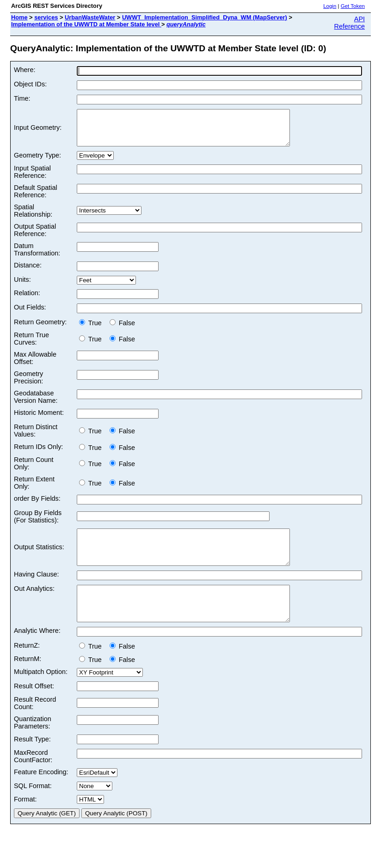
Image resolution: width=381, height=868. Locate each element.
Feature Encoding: (41, 793)
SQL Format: (33, 807)
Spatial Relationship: (33, 218)
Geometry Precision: (28, 384)
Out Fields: (30, 314)
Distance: (28, 272)
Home (19, 17)
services (46, 17)
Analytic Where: (37, 651)
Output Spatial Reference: (35, 237)
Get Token (353, 6)
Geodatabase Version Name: (36, 404)
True (92, 330)
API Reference (350, 23)
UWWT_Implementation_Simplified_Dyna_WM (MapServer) (205, 17)
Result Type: (32, 760)
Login (330, 6)
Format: (25, 820)
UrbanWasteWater (90, 17)
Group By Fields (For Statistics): (38, 523)
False (122, 330)
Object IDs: (30, 84)
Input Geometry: (38, 131)
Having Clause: (37, 588)
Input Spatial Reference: (32, 179)
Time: (22, 98)
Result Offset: (34, 707)
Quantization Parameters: (33, 743)
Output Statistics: (39, 558)
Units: (22, 286)
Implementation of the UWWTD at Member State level (86, 24)
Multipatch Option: (41, 692)
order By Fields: (37, 505)
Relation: (27, 300)
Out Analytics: (34, 602)
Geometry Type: (37, 162)
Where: (25, 70)
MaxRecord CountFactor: (33, 777)
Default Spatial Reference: (36, 198)
